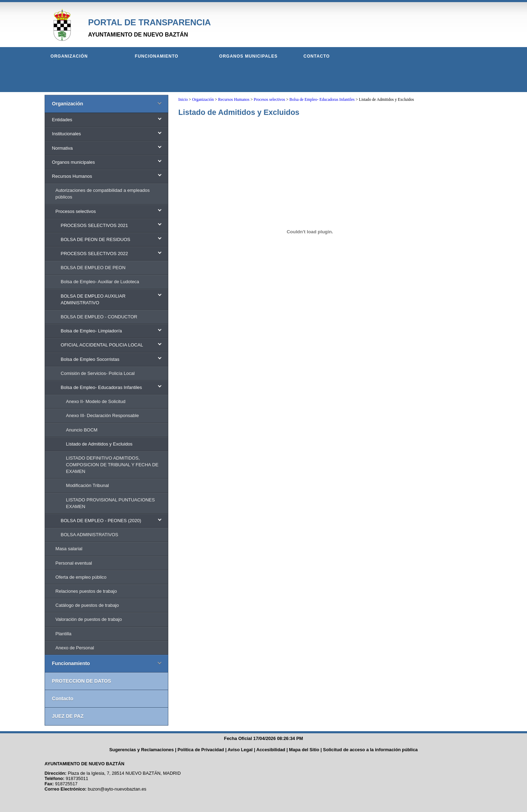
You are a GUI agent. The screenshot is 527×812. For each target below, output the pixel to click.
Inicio (183, 99)
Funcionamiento (157, 56)
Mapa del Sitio (304, 750)
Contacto (317, 56)
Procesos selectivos (269, 99)
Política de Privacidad (201, 750)
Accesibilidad (271, 750)
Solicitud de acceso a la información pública (370, 750)
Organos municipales (248, 56)
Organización (69, 56)
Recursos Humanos (234, 99)
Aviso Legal (240, 750)
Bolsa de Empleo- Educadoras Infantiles (322, 99)
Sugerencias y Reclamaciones (142, 750)
